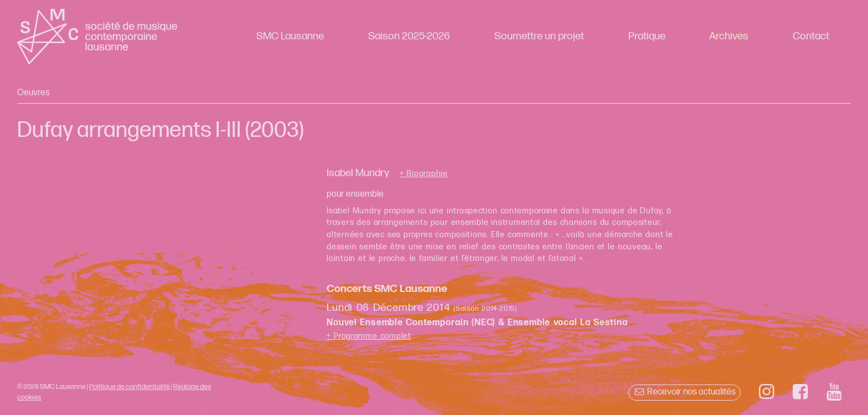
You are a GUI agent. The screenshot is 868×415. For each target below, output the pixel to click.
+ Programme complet (369, 336)
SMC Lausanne (290, 36)
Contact (811, 36)
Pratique (647, 36)
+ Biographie (424, 174)
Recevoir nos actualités (684, 392)
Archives (729, 36)
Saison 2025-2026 (409, 36)
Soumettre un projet (539, 36)
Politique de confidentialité (130, 387)
